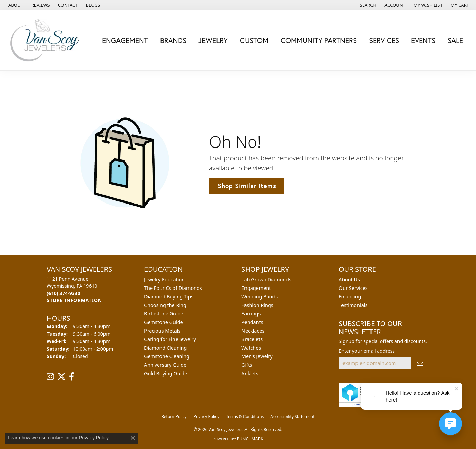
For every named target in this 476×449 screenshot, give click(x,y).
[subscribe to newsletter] (420, 363)
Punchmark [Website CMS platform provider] (250, 439)
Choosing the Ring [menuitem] (165, 305)
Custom (254, 40)
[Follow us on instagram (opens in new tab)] (50, 377)
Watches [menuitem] (251, 348)
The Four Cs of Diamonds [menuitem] (173, 288)
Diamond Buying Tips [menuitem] (169, 297)
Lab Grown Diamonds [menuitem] (266, 279)
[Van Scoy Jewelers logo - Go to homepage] (46, 40)
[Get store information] (74, 300)
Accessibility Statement (292, 416)
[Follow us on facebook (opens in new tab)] (72, 377)
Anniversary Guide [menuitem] (165, 365)
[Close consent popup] (133, 438)
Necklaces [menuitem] (253, 331)
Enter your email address (367, 351)
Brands (173, 40)
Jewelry (213, 40)
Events (423, 40)
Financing (350, 297)
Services (384, 40)
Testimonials (353, 305)
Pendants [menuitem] (252, 322)
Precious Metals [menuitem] (162, 331)
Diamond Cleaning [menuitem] (165, 348)
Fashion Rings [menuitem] (257, 305)
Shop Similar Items (247, 186)
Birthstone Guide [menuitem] (164, 314)
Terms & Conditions (245, 416)
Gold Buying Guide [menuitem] (166, 373)
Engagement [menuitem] (256, 288)
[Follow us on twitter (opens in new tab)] (61, 377)
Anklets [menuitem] (250, 373)
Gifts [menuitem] (247, 365)
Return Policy (174, 416)
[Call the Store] (64, 293)
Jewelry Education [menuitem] (164, 279)
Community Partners (319, 40)
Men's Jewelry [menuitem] (257, 356)
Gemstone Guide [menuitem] (164, 322)
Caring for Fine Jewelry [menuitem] (170, 339)
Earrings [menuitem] (251, 314)
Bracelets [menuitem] (252, 339)
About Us (349, 279)
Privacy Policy (206, 416)
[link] (15, 5)
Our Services (353, 288)
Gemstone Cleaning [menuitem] (167, 356)
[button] (368, 5)
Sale (455, 40)
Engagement (125, 40)
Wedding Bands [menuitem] (260, 297)
